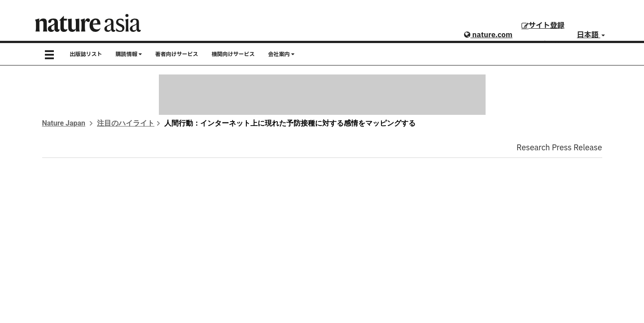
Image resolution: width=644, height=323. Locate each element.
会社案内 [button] (281, 54)
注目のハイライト (126, 123)
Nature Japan (64, 123)
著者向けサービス (177, 54)
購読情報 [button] (129, 54)
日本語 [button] (591, 35)
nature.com (488, 35)
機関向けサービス (233, 54)
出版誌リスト (86, 54)
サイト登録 (543, 26)
